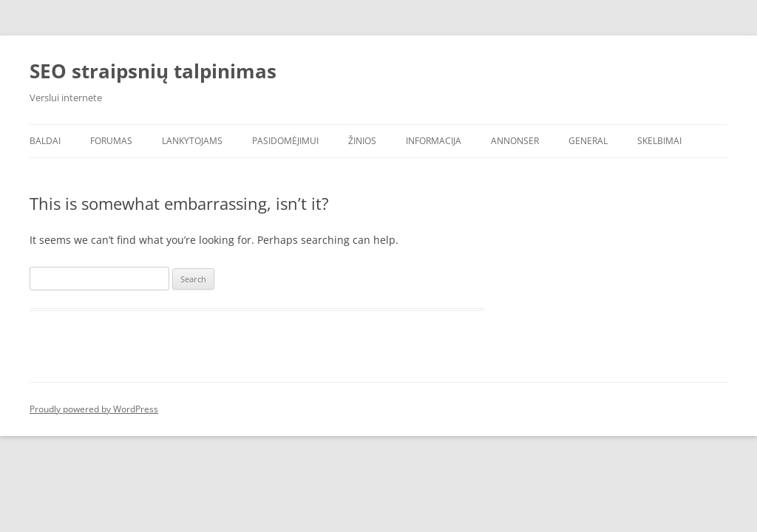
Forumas (111, 141)
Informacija (434, 141)
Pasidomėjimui (285, 141)
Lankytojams (192, 141)
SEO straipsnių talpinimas (153, 71)
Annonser (515, 141)
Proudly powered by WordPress (94, 409)
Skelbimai (659, 141)
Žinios (362, 141)
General (588, 141)
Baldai (45, 141)
